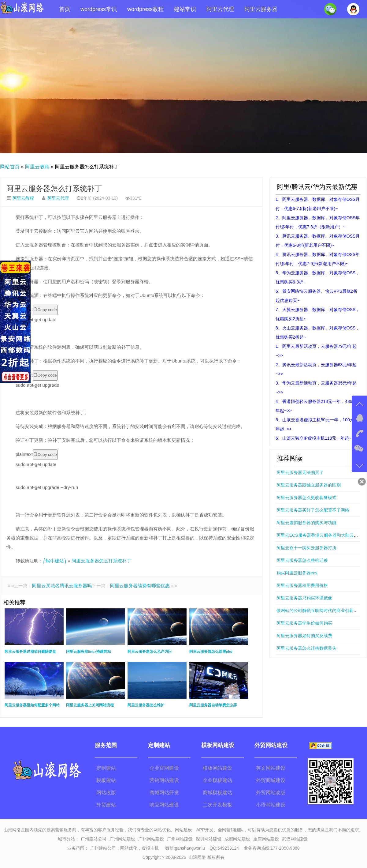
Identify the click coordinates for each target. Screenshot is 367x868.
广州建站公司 (94, 839)
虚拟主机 (150, 848)
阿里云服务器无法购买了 (300, 472)
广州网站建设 (122, 839)
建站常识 (185, 9)
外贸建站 (106, 805)
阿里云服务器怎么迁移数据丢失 (306, 648)
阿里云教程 (37, 167)
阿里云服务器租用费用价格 (302, 585)
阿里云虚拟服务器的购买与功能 (306, 523)
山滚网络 (197, 857)
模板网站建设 (217, 768)
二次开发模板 (217, 805)
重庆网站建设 (266, 839)
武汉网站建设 (295, 839)
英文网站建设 (271, 768)
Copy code (45, 310)
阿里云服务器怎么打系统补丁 (54, 188)
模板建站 (106, 780)
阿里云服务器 (261, 9)
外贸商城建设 (271, 780)
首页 (65, 9)
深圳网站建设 (209, 839)
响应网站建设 (164, 805)
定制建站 (106, 768)
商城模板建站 (217, 793)
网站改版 (106, 793)
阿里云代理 (220, 9)
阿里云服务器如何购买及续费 (304, 636)
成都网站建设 (237, 839)
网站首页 (10, 167)
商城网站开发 (164, 793)
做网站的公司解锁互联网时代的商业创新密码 (319, 611)
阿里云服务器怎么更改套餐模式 (306, 498)
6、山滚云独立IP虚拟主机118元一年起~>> (316, 438)
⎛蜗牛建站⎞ (55, 561)
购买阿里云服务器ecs (297, 573)
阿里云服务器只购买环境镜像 (304, 598)
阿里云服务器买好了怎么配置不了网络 (313, 510)
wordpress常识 (99, 9)
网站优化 (129, 848)
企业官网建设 (164, 768)
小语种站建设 (271, 805)
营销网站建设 (164, 780)
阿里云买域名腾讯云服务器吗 (62, 586)
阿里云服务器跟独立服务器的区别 (309, 485)
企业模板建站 (217, 780)
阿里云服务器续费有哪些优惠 (140, 586)
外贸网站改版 (271, 793)
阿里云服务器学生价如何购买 (304, 623)
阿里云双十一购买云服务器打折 (306, 548)
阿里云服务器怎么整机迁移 (302, 560)
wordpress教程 (145, 9)
